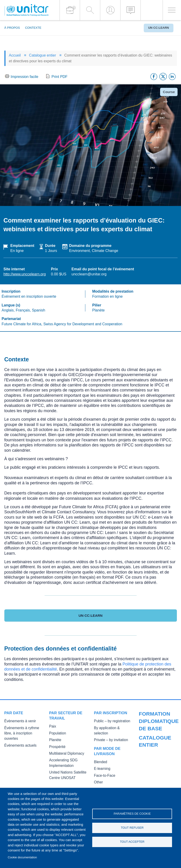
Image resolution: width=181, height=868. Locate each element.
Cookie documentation (22, 857)
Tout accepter (132, 842)
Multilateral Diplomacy (64, 752)
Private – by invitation (109, 734)
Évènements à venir (18, 721)
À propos (12, 28)
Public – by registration (110, 721)
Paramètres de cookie (132, 813)
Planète (55, 739)
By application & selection (112, 728)
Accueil (15, 55)
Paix (52, 726)
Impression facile (24, 77)
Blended (100, 756)
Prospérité (56, 746)
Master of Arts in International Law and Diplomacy (154, 782)
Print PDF (59, 77)
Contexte (33, 28)
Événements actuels (18, 739)
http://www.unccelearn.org (25, 274)
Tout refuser (132, 828)
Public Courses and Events (158, 740)
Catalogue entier (42, 55)
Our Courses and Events (156, 733)
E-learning (101, 762)
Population (57, 733)
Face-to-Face (103, 769)
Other (98, 775)
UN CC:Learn (158, 28)
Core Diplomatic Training (156, 758)
